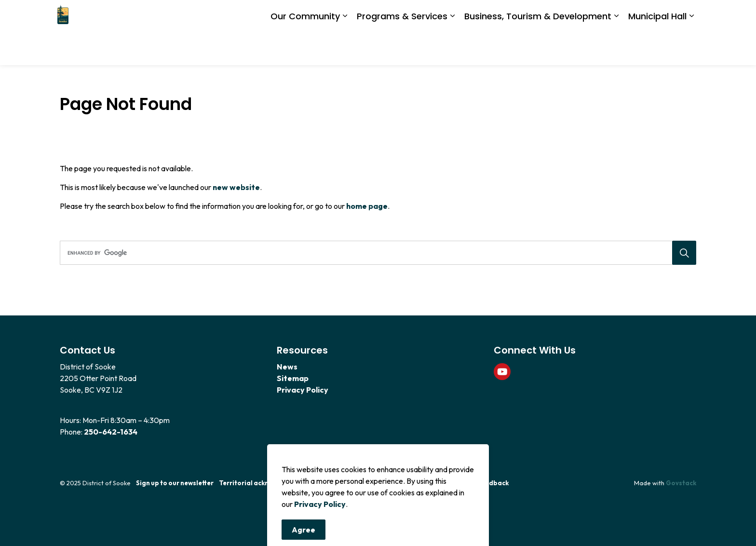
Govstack (681, 483)
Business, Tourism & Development (538, 48)
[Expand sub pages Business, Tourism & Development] (616, 49)
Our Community (305, 48)
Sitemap (293, 378)
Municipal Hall (657, 48)
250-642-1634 (111, 432)
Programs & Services (402, 48)
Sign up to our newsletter (175, 483)
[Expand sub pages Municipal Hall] (691, 49)
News (287, 367)
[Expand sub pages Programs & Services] (452, 49)
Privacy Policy (320, 538)
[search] (375, 253)
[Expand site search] (687, 16)
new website (236, 187)
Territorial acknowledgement (266, 483)
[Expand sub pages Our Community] (345, 49)
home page (367, 206)
